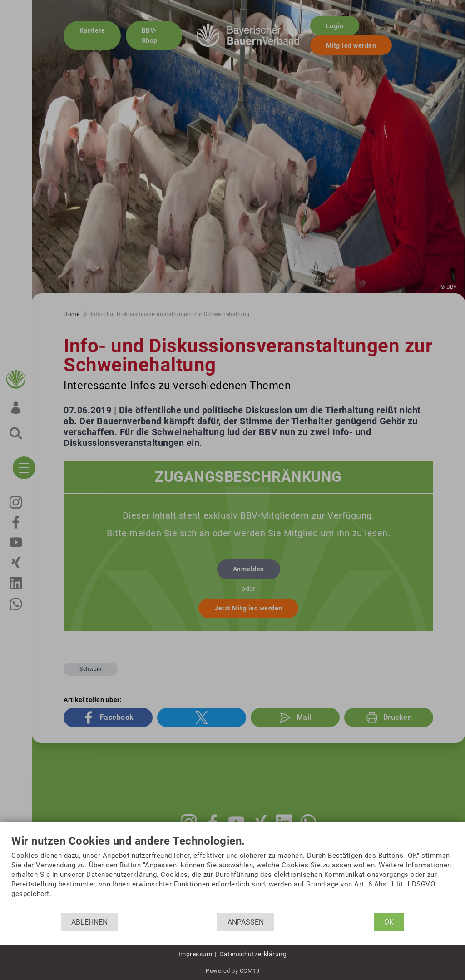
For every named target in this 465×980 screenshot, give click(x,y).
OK (389, 922)
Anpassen (246, 922)
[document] (232, 874)
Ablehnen (89, 922)
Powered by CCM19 (232, 971)
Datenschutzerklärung (253, 954)
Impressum (195, 954)
